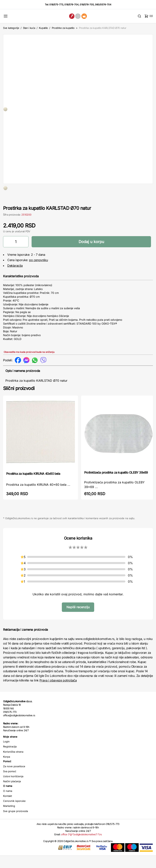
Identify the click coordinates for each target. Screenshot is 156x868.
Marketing (9, 818)
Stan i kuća (29, 28)
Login (6, 754)
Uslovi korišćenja (13, 789)
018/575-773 (56, 5)
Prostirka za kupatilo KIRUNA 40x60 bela (33, 486)
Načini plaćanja (12, 794)
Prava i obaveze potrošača (58, 693)
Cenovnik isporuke (14, 813)
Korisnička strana (13, 764)
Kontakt (8, 808)
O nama (8, 803)
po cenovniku (38, 272)
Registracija (10, 759)
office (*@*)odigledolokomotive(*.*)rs (81, 847)
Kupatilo (43, 28)
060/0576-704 (103, 5)
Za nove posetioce (14, 779)
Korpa (7, 769)
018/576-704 (71, 5)
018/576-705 (87, 5)
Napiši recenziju (78, 619)
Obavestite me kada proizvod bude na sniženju (29, 364)
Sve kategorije (11, 28)
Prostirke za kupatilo (63, 28)
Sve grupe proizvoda (16, 823)
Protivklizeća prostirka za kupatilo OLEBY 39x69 (116, 485)
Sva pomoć (10, 784)
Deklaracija (15, 278)
